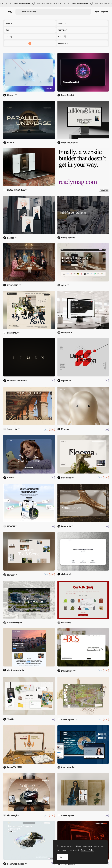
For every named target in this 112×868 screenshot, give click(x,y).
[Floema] (83, 454)
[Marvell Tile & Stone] (29, 551)
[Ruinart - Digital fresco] (83, 696)
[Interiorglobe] (29, 167)
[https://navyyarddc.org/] (29, 647)
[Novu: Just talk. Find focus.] (29, 454)
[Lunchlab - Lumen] (29, 357)
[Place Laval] (29, 600)
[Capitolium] (29, 406)
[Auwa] (83, 406)
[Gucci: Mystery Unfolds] (29, 262)
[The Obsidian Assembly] (29, 792)
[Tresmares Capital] (83, 357)
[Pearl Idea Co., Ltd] (29, 310)
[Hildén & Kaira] (83, 120)
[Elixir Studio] (83, 551)
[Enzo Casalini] (83, 72)
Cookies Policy (87, 850)
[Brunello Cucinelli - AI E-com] (83, 792)
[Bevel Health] (29, 503)
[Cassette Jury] (83, 600)
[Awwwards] (10, 12)
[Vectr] (29, 72)
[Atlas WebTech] (83, 310)
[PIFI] (83, 262)
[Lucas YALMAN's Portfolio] (29, 744)
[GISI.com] (83, 215)
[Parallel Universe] (29, 120)
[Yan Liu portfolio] (29, 696)
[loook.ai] (29, 215)
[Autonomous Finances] (29, 840)
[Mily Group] (83, 503)
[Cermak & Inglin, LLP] (83, 744)
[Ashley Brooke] (83, 647)
